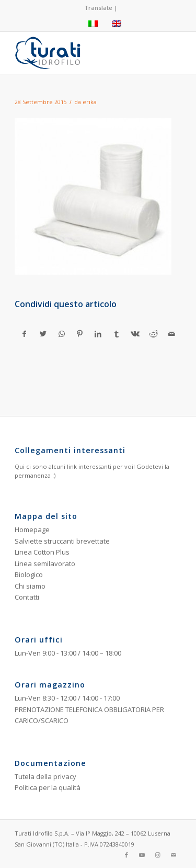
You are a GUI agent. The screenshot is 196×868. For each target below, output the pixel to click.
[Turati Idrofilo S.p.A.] (81, 53)
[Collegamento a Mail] (174, 855)
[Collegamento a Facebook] (126, 855)
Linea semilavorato (45, 563)
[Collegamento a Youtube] (142, 855)
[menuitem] (101, 8)
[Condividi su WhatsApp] (62, 334)
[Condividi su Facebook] (24, 334)
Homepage (32, 529)
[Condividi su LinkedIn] (98, 334)
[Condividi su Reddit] (153, 334)
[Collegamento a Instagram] (158, 855)
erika (90, 102)
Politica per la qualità (48, 787)
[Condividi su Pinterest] (80, 334)
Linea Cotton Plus (42, 552)
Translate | (101, 8)
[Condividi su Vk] (135, 334)
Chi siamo (30, 586)
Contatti (27, 597)
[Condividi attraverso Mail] (172, 334)
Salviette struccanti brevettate (62, 541)
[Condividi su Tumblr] (117, 334)
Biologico (29, 574)
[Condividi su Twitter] (43, 334)
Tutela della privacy (45, 776)
